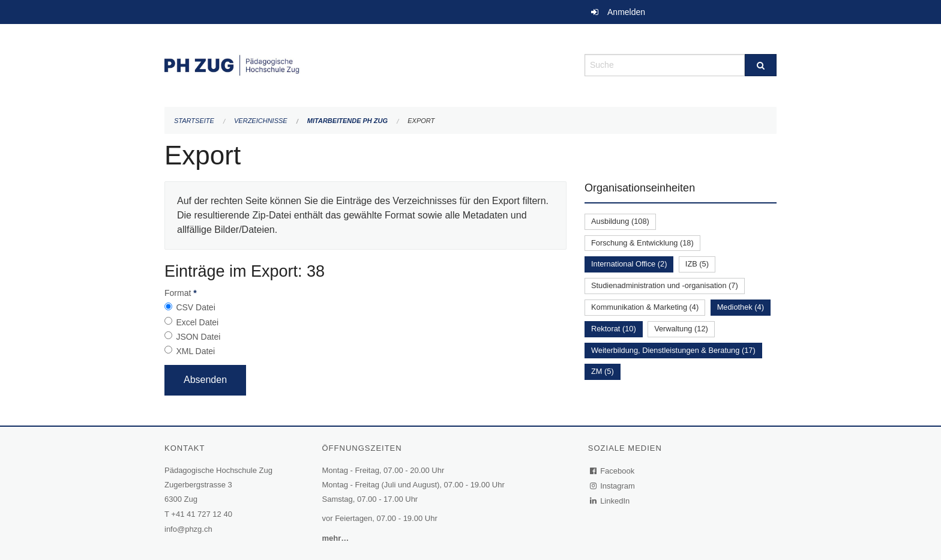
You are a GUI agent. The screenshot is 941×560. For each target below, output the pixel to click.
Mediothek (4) (741, 307)
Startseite (194, 121)
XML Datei (195, 351)
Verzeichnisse (261, 121)
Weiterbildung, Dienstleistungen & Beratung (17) (673, 350)
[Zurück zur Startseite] (365, 64)
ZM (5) (603, 371)
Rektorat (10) (614, 329)
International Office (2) (629, 264)
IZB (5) (697, 264)
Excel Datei (197, 322)
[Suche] (761, 65)
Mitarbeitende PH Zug (347, 121)
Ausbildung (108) (620, 221)
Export (421, 121)
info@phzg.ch (188, 529)
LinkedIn (610, 501)
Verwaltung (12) (681, 329)
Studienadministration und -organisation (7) (665, 285)
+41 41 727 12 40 (202, 514)
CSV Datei (195, 307)
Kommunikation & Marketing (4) (645, 307)
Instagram (613, 486)
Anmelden (626, 12)
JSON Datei (198, 337)
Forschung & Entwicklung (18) (642, 243)
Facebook (613, 471)
